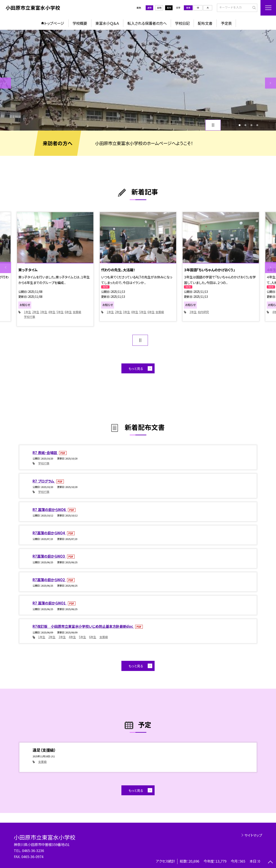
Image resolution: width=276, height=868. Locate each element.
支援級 (77, 312)
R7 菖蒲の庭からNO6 (50, 510)
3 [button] (251, 125)
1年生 (27, 312)
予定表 (226, 23)
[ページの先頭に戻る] (271, 862)
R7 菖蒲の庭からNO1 (50, 603)
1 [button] (240, 125)
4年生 (52, 312)
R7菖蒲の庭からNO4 (49, 533)
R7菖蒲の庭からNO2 (49, 580)
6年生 (68, 312)
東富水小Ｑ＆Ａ (107, 23)
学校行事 (30, 317)
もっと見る (136, 368)
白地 (159, 8)
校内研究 (203, 312)
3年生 (44, 312)
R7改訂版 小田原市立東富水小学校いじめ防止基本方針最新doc (83, 626)
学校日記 (182, 23)
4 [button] (257, 125)
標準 (188, 8)
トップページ (54, 23)
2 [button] (245, 125)
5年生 (60, 312)
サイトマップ (253, 835)
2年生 (36, 312)
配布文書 (205, 23)
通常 (149, 8)
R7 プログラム (44, 481)
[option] (138, 80)
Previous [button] (5, 83)
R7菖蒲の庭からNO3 (49, 556)
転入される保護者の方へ (147, 23)
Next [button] (271, 83)
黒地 (169, 8)
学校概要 (80, 23)
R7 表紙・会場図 (45, 453)
